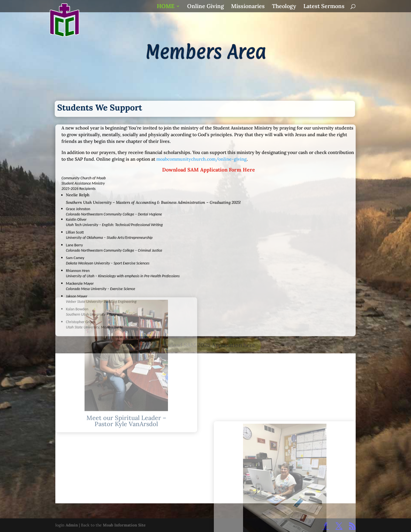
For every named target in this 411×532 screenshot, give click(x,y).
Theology (284, 7)
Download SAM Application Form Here (209, 126)
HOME (166, 7)
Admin (72, 525)
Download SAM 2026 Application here (206, 345)
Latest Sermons (324, 7)
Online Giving (205, 7)
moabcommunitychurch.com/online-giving (201, 115)
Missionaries (248, 7)
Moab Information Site (124, 525)
